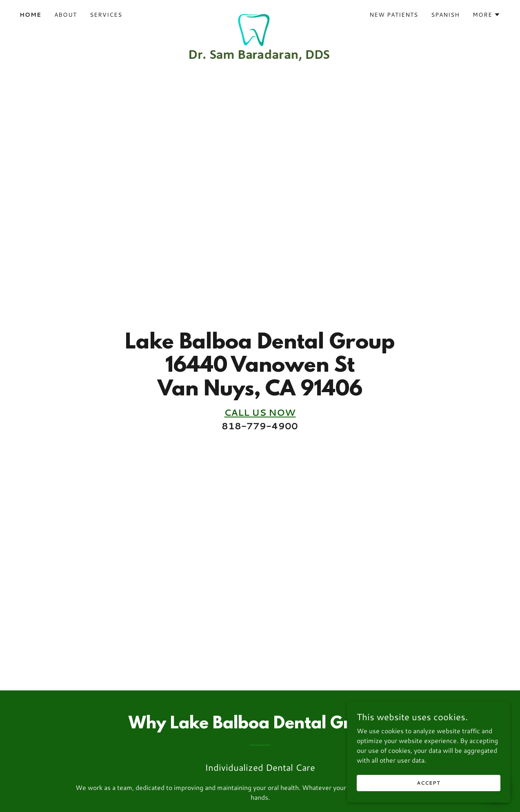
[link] (260, 13)
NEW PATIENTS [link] (394, 15)
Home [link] (30, 15)
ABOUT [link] (66, 15)
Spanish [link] (445, 15)
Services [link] (106, 15)
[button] (487, 15)
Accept (428, 783)
